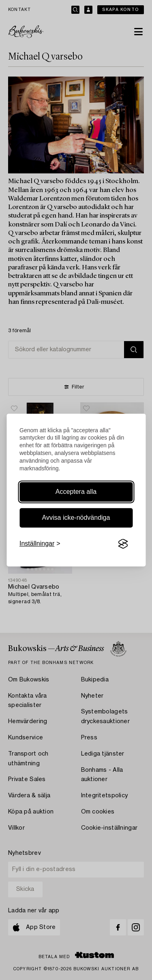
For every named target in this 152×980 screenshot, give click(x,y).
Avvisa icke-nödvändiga (76, 518)
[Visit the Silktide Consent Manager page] (123, 544)
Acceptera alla (76, 492)
